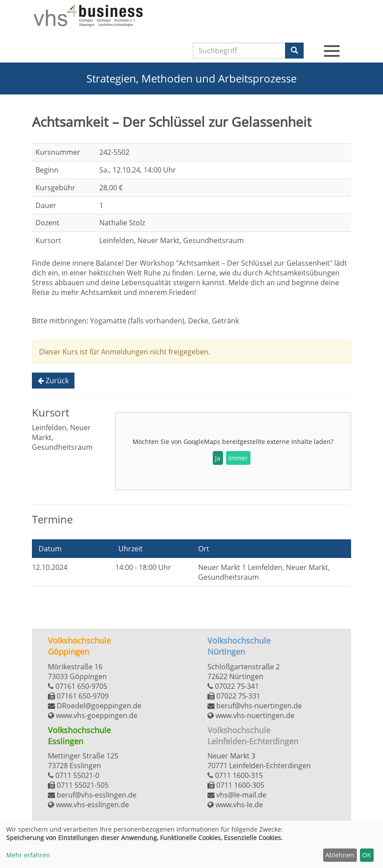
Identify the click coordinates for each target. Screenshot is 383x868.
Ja (218, 458)
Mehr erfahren (28, 855)
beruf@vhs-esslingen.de (92, 795)
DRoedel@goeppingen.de (95, 706)
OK (367, 855)
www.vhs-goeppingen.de (93, 715)
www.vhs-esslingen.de (88, 805)
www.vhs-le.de (235, 805)
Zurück (53, 381)
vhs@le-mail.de (237, 795)
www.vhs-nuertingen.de (251, 715)
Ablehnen (340, 855)
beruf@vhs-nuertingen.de (255, 706)
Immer (238, 458)
